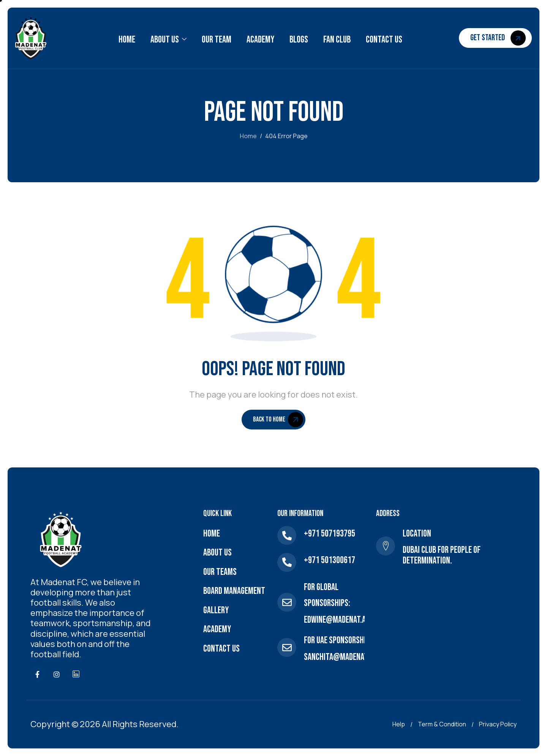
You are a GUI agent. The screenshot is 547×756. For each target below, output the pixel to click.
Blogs (299, 40)
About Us (168, 40)
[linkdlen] (76, 674)
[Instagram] (57, 674)
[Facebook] (37, 674)
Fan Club (337, 40)
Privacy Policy (498, 724)
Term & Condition (442, 724)
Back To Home (278, 420)
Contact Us (384, 40)
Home (127, 40)
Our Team (217, 40)
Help (399, 724)
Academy (260, 40)
